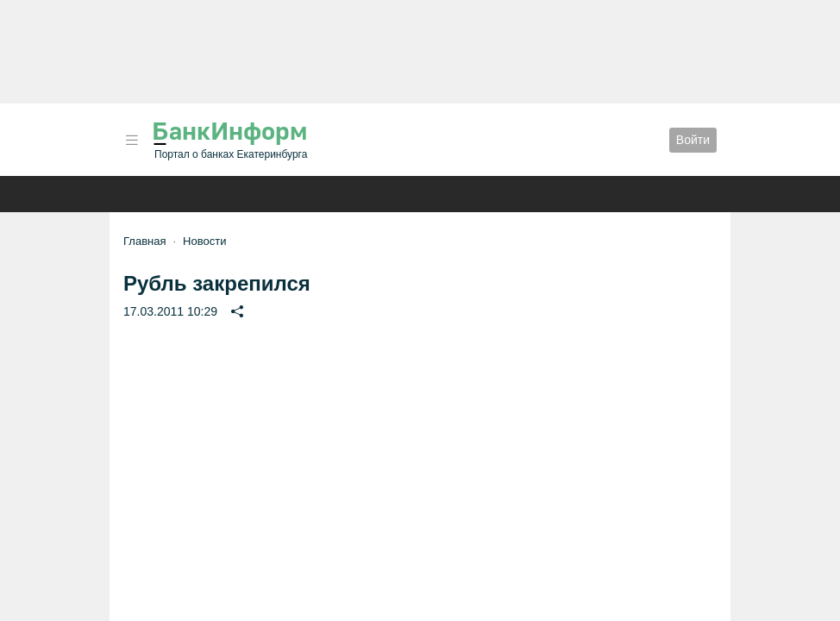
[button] (132, 140)
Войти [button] (693, 140)
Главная (144, 241)
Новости (204, 241)
